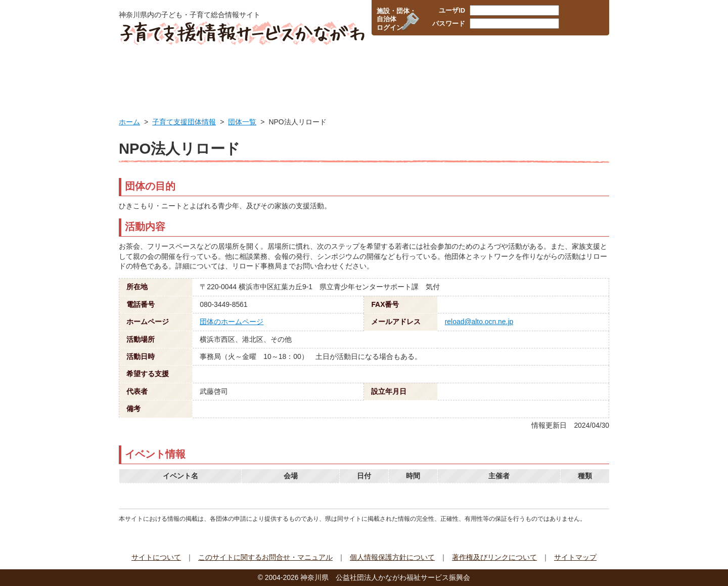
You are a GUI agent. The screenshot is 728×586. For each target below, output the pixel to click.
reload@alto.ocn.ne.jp (479, 322)
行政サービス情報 (229, 73)
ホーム (129, 122)
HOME (150, 73)
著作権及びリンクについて (494, 557)
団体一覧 (242, 122)
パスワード (449, 24)
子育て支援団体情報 (490, 73)
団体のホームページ (232, 322)
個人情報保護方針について (392, 557)
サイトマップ (575, 557)
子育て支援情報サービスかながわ (241, 33)
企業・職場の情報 (405, 73)
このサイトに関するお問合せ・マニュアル (265, 557)
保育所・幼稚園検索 (317, 73)
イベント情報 (573, 73)
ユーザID (452, 11)
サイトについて (156, 557)
